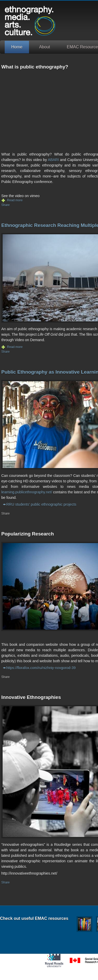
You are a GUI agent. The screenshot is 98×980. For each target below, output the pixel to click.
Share (5, 205)
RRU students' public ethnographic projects (41, 504)
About (45, 47)
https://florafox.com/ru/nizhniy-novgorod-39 (41, 668)
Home (17, 47)
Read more (15, 200)
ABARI (53, 160)
